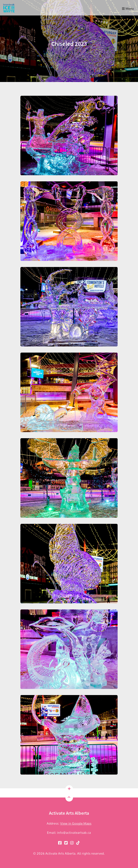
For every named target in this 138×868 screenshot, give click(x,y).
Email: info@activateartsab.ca (69, 833)
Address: (69, 823)
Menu (128, 9)
